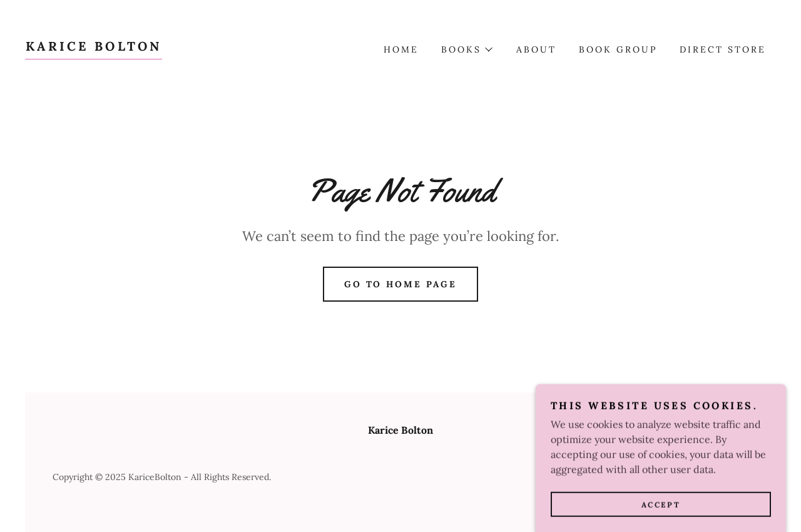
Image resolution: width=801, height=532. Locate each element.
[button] (466, 49)
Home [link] (401, 49)
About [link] (536, 49)
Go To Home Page (401, 284)
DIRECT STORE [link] (723, 49)
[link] (94, 47)
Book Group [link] (618, 49)
